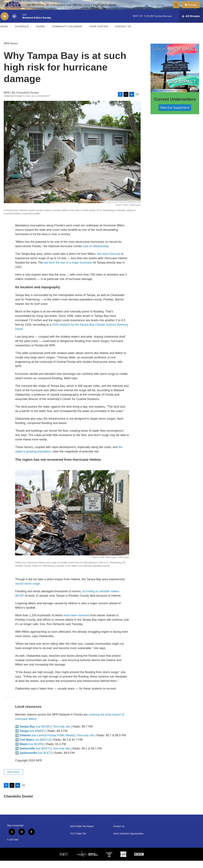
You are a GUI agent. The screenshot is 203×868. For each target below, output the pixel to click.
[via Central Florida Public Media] (47, 743)
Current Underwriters (175, 107)
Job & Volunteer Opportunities (128, 841)
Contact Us (123, 34)
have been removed (76, 623)
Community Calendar (67, 34)
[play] (5, 24)
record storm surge (27, 591)
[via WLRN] (32, 751)
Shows (40, 34)
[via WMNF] (32, 738)
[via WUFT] (35, 756)
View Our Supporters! (175, 115)
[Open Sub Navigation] (10, 34)
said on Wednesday (96, 253)
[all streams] (191, 24)
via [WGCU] (35, 747)
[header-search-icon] (178, 9)
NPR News (11, 51)
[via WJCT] (36, 760)
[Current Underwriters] (175, 75)
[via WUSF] (35, 734)
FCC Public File (78, 841)
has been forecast (109, 261)
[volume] (14, 24)
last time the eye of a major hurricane (68, 270)
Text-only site (62, 734)
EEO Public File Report (82, 834)
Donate (194, 9)
